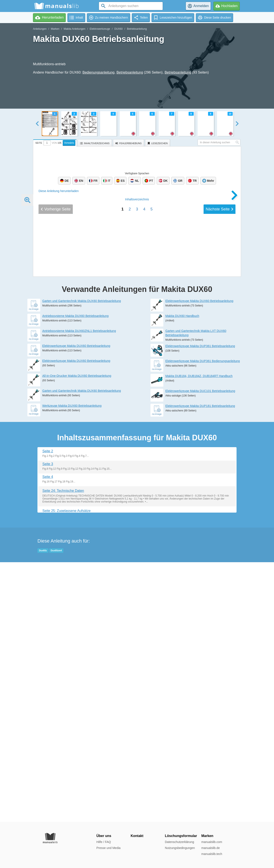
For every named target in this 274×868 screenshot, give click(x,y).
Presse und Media (108, 848)
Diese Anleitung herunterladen (59, 191)
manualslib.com (212, 842)
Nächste (220, 509)
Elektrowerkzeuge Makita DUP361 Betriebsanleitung (200, 606)
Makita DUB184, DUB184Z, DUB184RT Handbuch (199, 636)
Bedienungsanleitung (98, 72)
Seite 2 (48, 711)
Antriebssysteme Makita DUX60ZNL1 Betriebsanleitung (79, 590)
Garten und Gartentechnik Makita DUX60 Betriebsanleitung (82, 560)
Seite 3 (48, 724)
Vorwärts (69, 143)
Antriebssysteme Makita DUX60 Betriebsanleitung (76, 575)
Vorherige (56, 509)
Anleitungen (40, 29)
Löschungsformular (181, 836)
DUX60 (118, 29)
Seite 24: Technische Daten (63, 750)
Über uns (104, 836)
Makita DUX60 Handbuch (182, 575)
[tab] (55, 142)
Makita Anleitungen (74, 29)
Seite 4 (48, 736)
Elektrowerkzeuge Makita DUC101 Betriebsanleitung (200, 651)
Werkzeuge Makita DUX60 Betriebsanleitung (72, 665)
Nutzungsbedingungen (180, 848)
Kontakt (137, 836)
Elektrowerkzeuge (100, 29)
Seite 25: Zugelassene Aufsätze (66, 770)
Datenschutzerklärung (179, 842)
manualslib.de (210, 848)
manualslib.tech (212, 854)
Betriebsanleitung (137, 29)
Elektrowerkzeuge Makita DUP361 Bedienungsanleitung (203, 621)
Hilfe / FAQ (104, 842)
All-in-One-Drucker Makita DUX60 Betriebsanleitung (77, 635)
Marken (55, 29)
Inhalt (137, 499)
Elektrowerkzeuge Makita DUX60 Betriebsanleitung (76, 605)
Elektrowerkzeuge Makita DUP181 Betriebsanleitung (200, 665)
